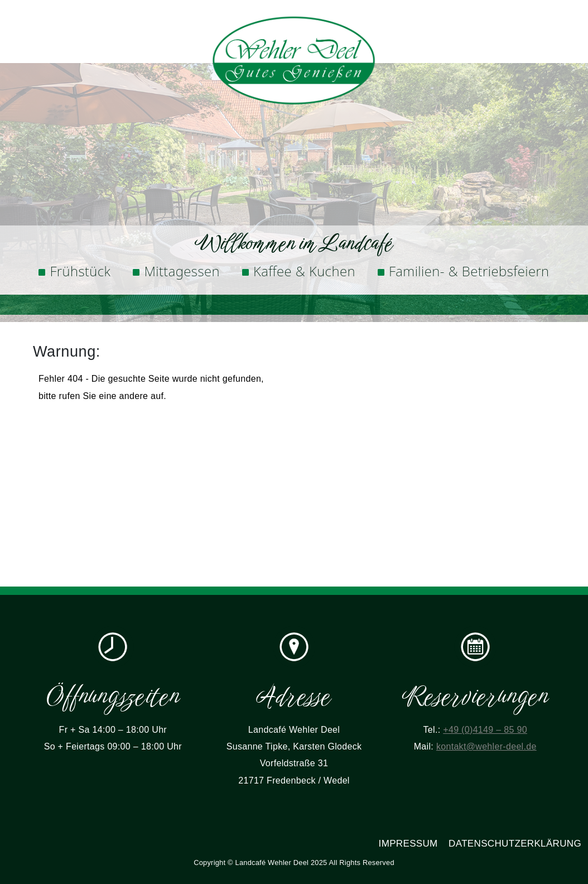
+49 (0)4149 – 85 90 (485, 730)
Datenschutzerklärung (515, 844)
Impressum (408, 844)
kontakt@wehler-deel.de (486, 746)
